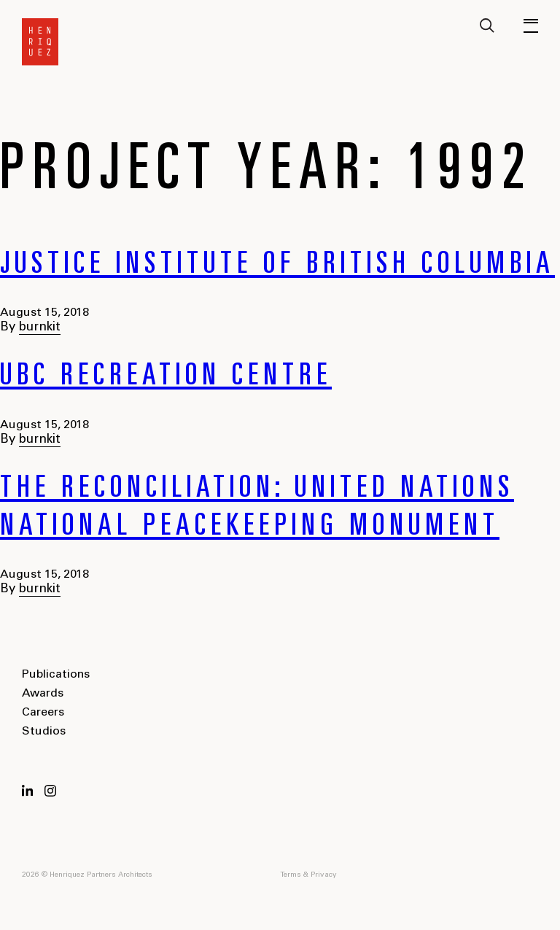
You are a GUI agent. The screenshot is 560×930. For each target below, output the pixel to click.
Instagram (50, 791)
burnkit (40, 328)
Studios (44, 732)
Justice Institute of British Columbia (277, 266)
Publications (56, 675)
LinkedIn (28, 791)
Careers (43, 713)
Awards (43, 694)
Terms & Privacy (308, 875)
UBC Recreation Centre (166, 378)
